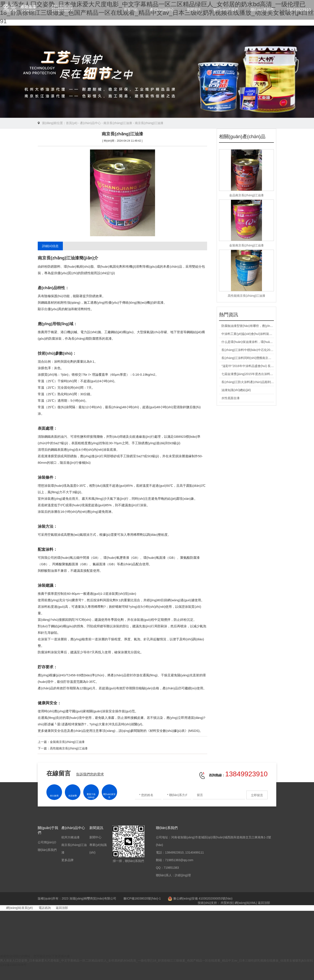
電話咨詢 (42, 908)
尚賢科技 (227, 903)
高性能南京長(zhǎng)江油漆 (69, 748)
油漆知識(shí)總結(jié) (236, 390)
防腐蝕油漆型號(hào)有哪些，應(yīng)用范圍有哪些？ (258, 326)
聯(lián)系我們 (262, 10)
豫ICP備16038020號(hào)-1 (142, 898)
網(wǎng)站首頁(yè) (16, 908)
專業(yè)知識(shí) (98, 849)
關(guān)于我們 (226, 10)
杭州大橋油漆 (70, 837)
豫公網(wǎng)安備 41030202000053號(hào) (200, 898)
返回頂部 (264, 903)
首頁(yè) (131, 10)
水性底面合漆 (231, 398)
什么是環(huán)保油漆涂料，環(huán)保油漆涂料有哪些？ (261, 342)
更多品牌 (67, 860)
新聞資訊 (194, 10)
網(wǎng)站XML (245, 903)
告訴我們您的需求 (90, 774)
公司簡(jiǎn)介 (47, 842)
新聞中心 (95, 837)
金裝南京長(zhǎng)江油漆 (67, 742)
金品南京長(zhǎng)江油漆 (247, 195)
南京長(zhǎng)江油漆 (118, 123)
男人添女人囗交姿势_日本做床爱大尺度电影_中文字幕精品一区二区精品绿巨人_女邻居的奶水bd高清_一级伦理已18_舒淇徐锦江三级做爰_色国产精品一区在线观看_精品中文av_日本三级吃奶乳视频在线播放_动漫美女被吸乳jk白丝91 (157, 960)
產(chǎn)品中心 (162, 10)
